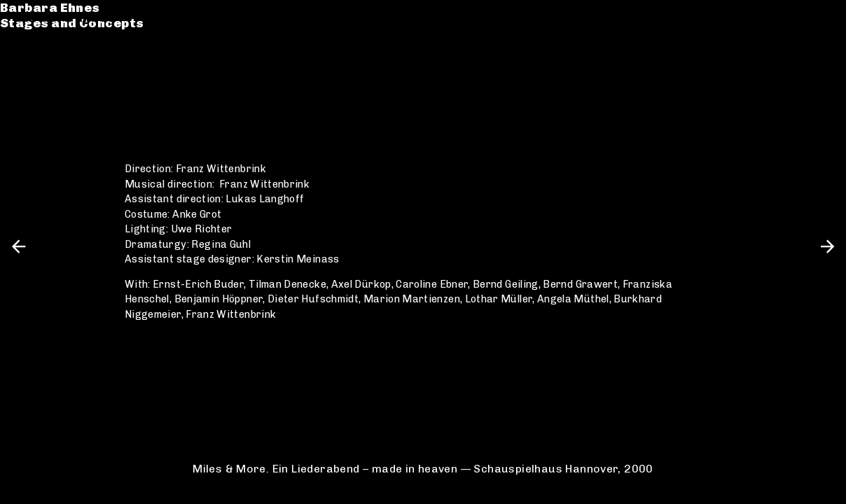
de (799, 17)
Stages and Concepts (87, 33)
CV (24, 75)
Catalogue (51, 58)
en (823, 17)
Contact (43, 90)
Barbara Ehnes (65, 17)
